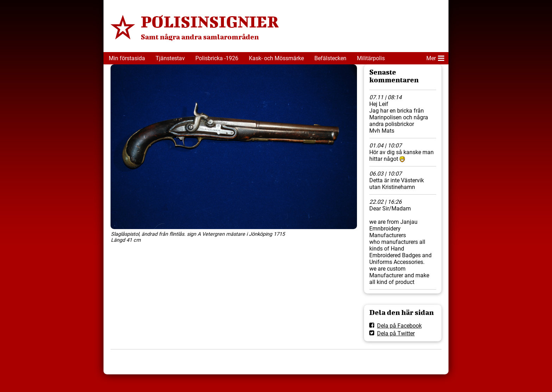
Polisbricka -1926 (217, 58)
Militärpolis (371, 58)
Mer (435, 57)
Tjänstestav (170, 58)
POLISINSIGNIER (210, 21)
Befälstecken (330, 58)
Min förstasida (127, 58)
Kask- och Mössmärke (276, 58)
